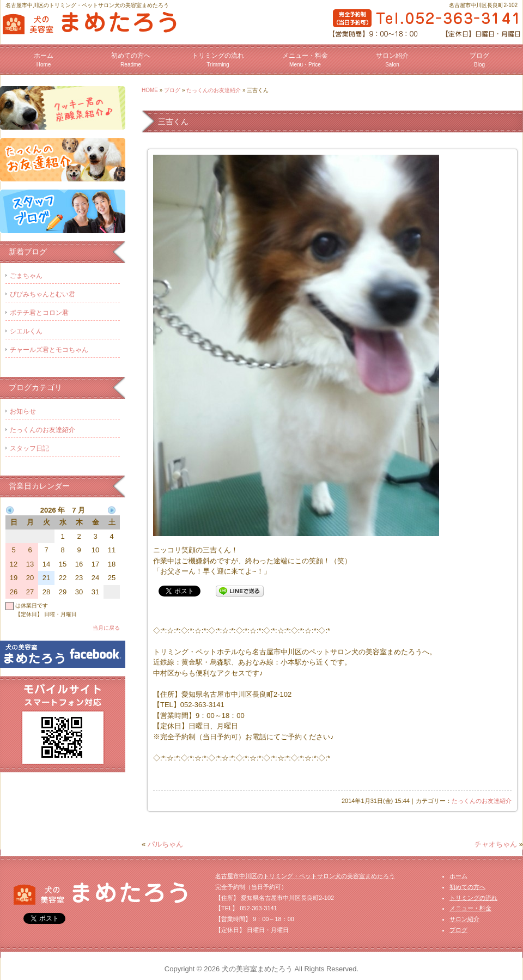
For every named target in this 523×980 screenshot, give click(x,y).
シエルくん (26, 331)
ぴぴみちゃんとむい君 (42, 294)
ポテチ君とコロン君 (39, 313)
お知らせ (23, 411)
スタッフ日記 (29, 448)
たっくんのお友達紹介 (214, 90)
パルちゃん (165, 844)
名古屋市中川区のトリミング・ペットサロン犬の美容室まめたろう (305, 876)
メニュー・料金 (305, 60)
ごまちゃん (26, 276)
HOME (150, 90)
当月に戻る (106, 628)
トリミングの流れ (218, 60)
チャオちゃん (496, 844)
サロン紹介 (392, 60)
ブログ (479, 60)
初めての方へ (131, 60)
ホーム (44, 60)
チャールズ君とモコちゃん (49, 350)
